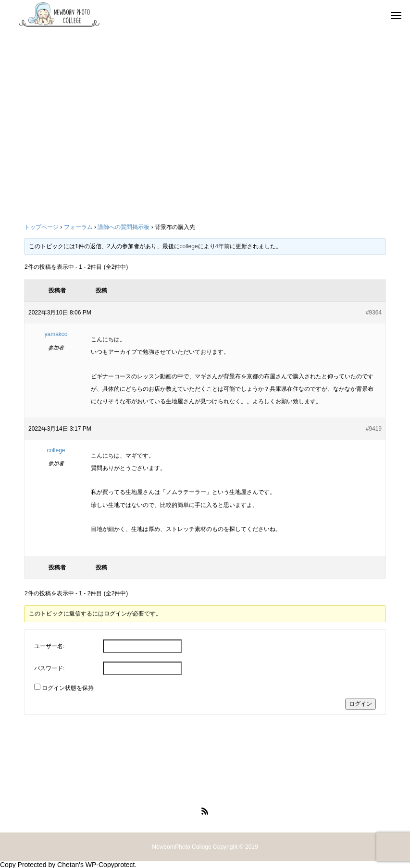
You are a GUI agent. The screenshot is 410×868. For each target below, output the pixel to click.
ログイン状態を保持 (68, 688)
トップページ (41, 227)
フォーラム (78, 227)
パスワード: (49, 668)
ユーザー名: (49, 646)
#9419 (374, 429)
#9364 (374, 313)
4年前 (223, 246)
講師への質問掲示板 (124, 227)
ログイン (360, 704)
